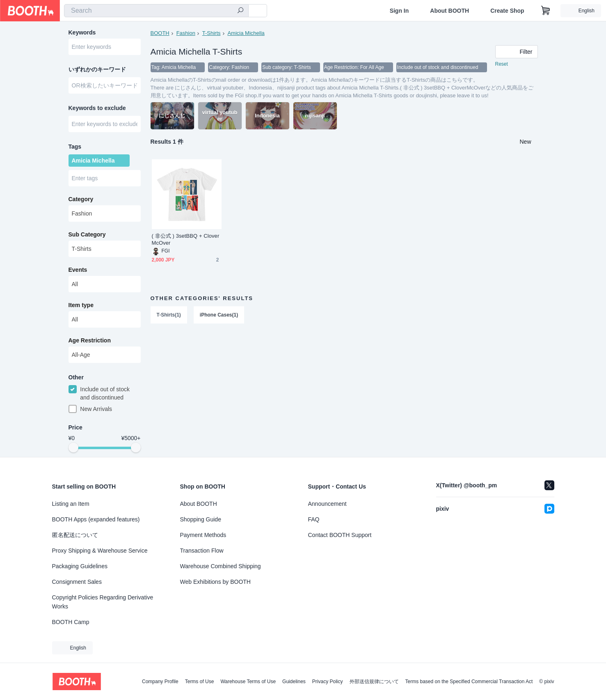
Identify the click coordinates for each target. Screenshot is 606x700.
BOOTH (160, 33)
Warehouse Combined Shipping (221, 566)
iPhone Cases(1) (219, 315)
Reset (502, 64)
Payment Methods (203, 535)
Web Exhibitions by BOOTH (215, 582)
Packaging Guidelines (80, 566)
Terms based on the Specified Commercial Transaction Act (469, 682)
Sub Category (87, 234)
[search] (240, 11)
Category (81, 199)
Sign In (399, 11)
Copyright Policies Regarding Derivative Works (103, 602)
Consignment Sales (77, 582)
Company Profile (160, 682)
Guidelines (294, 682)
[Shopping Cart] (546, 11)
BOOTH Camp (71, 622)
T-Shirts (212, 33)
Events (78, 270)
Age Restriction (90, 340)
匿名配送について (75, 535)
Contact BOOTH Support (340, 535)
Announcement (327, 504)
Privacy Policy (328, 682)
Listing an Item (71, 504)
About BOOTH (449, 11)
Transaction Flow (202, 551)
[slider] (73, 448)
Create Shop (507, 11)
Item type (81, 305)
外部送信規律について (374, 682)
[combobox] (156, 11)
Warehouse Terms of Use (248, 682)
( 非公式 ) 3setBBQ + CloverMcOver (186, 239)
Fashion (186, 33)
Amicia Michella (246, 33)
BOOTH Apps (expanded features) (96, 519)
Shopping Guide (201, 519)
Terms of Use (200, 682)
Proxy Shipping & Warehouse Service (100, 551)
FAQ (314, 519)
